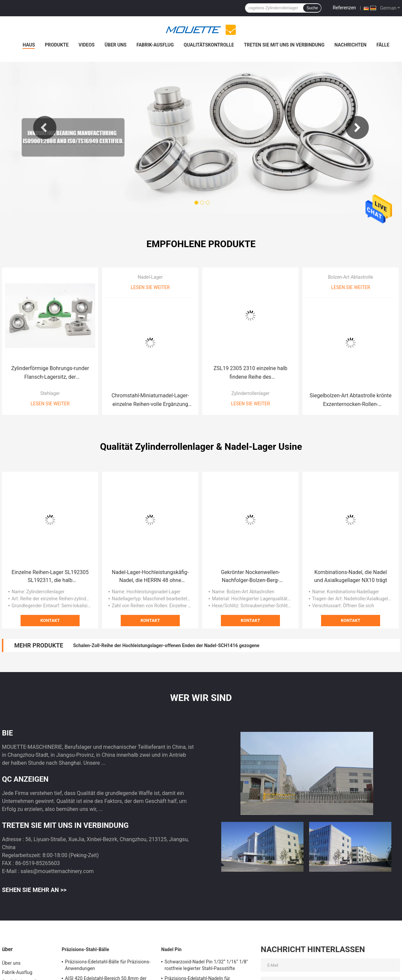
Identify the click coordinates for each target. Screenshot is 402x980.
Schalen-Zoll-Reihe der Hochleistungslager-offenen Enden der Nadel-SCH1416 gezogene (166, 645)
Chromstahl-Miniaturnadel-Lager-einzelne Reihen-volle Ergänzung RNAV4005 (150, 400)
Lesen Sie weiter (50, 404)
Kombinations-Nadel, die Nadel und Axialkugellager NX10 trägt (351, 576)
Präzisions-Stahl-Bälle (85, 949)
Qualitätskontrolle (209, 45)
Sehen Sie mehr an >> (34, 890)
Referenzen (344, 8)
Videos (87, 45)
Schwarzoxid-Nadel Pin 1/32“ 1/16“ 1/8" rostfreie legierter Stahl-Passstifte (206, 965)
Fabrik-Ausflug (155, 45)
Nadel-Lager (150, 277)
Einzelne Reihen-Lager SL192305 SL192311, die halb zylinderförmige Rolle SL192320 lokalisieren (50, 577)
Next (357, 128)
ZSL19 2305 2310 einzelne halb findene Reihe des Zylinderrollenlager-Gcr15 (251, 373)
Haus (29, 45)
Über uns (115, 45)
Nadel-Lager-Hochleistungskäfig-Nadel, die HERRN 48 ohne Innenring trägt (150, 577)
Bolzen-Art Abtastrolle (351, 277)
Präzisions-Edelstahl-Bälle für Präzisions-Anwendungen (108, 965)
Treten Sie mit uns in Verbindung (284, 45)
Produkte (57, 45)
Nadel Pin (171, 949)
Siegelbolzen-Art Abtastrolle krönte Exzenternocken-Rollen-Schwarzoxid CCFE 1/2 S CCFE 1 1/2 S (351, 400)
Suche (312, 8)
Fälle (383, 45)
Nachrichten (350, 45)
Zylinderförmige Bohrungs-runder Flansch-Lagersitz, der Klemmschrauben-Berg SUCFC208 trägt (50, 373)
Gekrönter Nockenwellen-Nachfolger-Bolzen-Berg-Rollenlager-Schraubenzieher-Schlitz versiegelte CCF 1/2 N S (250, 577)
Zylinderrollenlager (250, 393)
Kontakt (50, 620)
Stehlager (50, 393)
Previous (45, 128)
